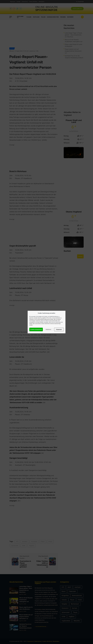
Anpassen (59, 329)
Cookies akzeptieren (36, 329)
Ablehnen (48, 329)
